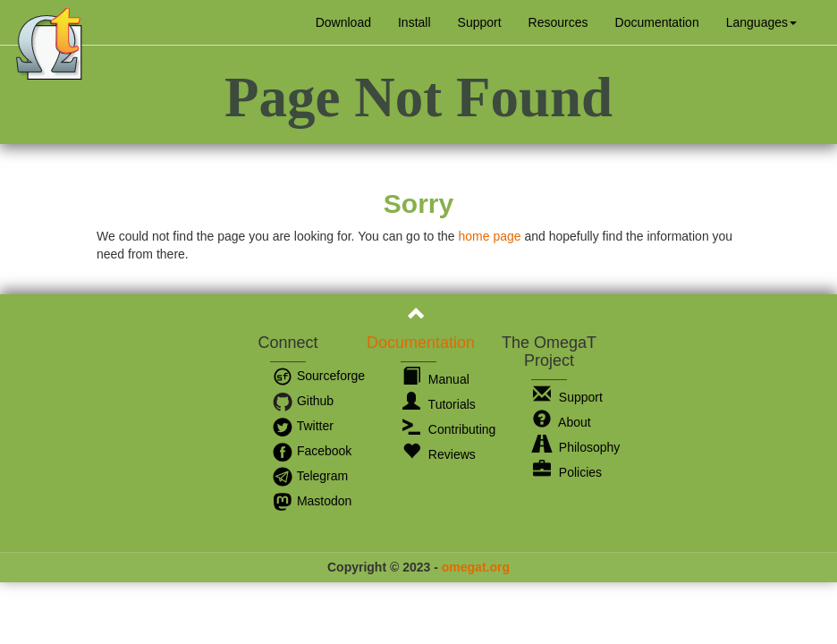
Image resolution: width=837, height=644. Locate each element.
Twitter (303, 426)
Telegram (310, 476)
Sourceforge (318, 376)
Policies (567, 472)
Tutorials (439, 404)
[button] (761, 22)
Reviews (439, 454)
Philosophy (576, 447)
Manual (436, 379)
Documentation (657, 22)
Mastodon (312, 501)
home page (489, 236)
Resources (558, 22)
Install (414, 22)
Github (303, 401)
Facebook (312, 451)
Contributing (449, 429)
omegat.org (476, 567)
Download (343, 22)
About (562, 422)
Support (480, 22)
